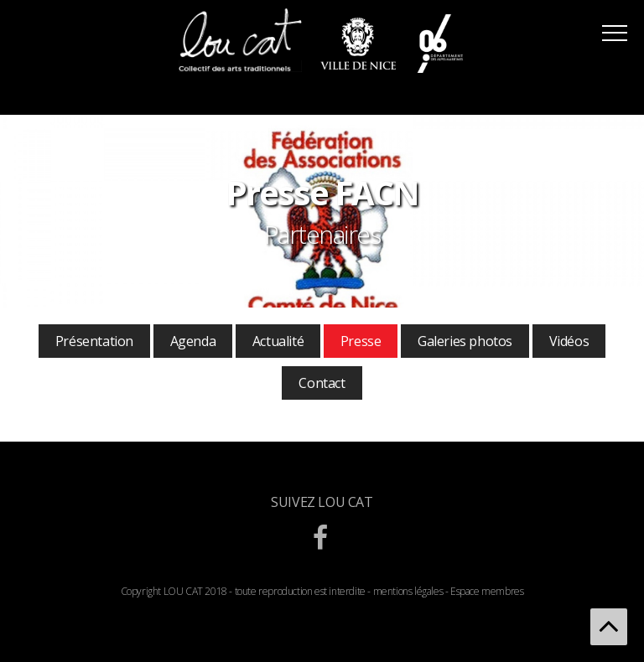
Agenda (193, 341)
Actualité (278, 341)
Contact (322, 383)
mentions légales (408, 591)
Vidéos (569, 341)
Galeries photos (465, 341)
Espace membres (487, 591)
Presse (361, 341)
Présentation (94, 341)
